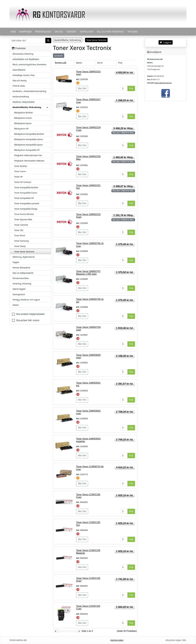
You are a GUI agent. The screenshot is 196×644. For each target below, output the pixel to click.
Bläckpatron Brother (24, 113)
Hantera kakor (117, 640)
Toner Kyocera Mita (23, 219)
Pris (120, 63)
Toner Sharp (20, 246)
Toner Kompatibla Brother (26, 187)
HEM (13, 32)
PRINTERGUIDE (43, 32)
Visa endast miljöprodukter (30, 314)
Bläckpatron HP (21, 129)
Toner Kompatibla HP (24, 198)
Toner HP (18, 177)
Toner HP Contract (23, 182)
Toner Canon (20, 171)
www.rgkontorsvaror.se (163, 83)
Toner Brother (21, 166)
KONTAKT (71, 32)
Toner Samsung (21, 241)
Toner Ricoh (20, 236)
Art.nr (100, 63)
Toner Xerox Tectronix (24, 252)
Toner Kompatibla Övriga (26, 209)
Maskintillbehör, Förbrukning (68, 40)
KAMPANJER (25, 32)
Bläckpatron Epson (23, 123)
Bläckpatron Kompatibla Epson (28, 145)
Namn (79, 63)
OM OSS (59, 32)
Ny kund (133, 32)
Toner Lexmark (21, 225)
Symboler (59, 56)
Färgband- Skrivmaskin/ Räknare (29, 161)
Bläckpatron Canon (23, 118)
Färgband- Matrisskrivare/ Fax (28, 155)
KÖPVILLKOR (87, 32)
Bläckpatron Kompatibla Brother (29, 134)
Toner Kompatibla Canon (26, 193)
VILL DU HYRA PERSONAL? (111, 32)
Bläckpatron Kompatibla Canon (29, 139)
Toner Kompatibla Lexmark (27, 203)
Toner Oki (19, 230)
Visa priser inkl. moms (28, 320)
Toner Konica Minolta (24, 214)
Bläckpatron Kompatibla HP (27, 150)
